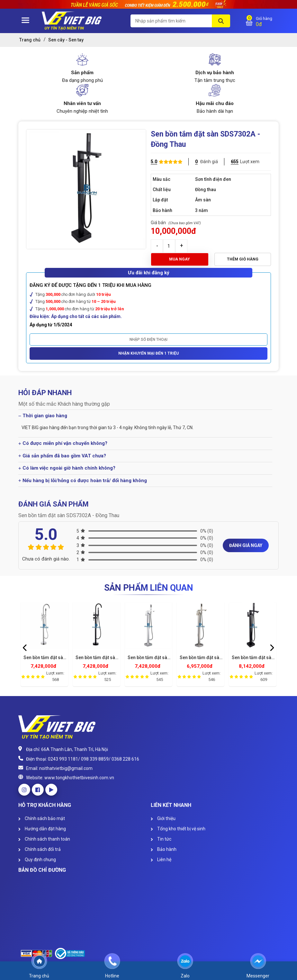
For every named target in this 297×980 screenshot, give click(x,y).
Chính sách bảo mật (42, 818)
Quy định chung (37, 860)
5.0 (154, 162)
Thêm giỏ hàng (243, 259)
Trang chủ (30, 40)
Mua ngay (180, 259)
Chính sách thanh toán (44, 839)
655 (235, 162)
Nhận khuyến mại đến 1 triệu (148, 353)
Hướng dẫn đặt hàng (42, 829)
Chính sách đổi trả (40, 849)
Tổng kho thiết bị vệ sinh (178, 829)
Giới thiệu (163, 818)
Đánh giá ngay (246, 545)
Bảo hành (164, 849)
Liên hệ (161, 860)
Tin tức (161, 839)
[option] (44, 646)
